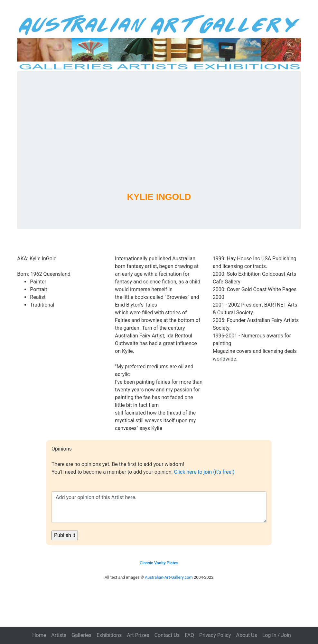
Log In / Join (277, 635)
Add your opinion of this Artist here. (159, 507)
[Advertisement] (159, 140)
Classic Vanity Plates (159, 563)
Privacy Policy (215, 635)
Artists (59, 635)
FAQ (189, 635)
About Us (247, 635)
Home (39, 635)
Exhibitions (109, 635)
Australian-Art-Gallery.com (169, 577)
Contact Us (167, 635)
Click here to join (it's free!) (204, 472)
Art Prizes (138, 635)
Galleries (81, 635)
